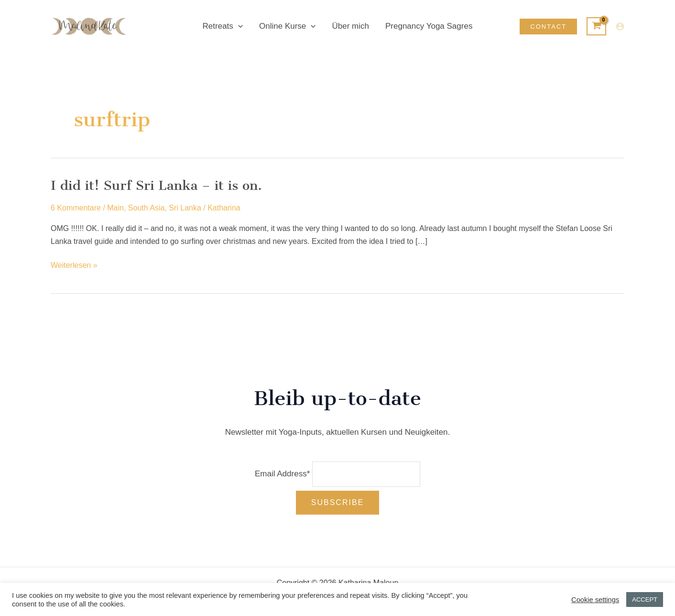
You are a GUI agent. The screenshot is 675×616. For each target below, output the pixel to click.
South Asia (147, 208)
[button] (238, 26)
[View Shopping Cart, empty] (596, 26)
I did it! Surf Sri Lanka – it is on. (156, 185)
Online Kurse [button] (287, 26)
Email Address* (282, 474)
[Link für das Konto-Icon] (620, 26)
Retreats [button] (223, 26)
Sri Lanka (185, 208)
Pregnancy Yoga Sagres (429, 26)
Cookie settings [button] (595, 600)
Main (115, 208)
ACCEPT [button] (645, 599)
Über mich (351, 26)
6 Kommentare (76, 208)
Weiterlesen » (74, 265)
